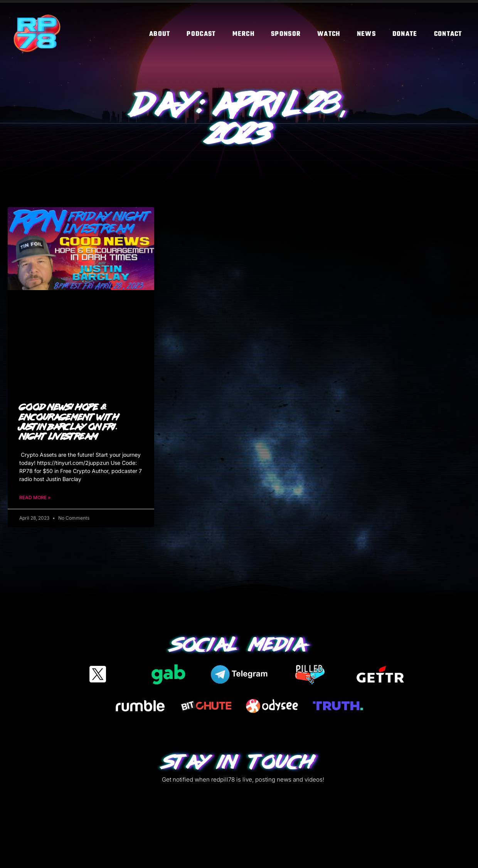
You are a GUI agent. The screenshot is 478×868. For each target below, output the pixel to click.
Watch (329, 34)
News (366, 34)
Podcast (201, 34)
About (160, 34)
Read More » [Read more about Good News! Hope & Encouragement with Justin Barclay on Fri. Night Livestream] (35, 497)
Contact (448, 34)
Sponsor (286, 34)
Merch (244, 34)
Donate (405, 34)
